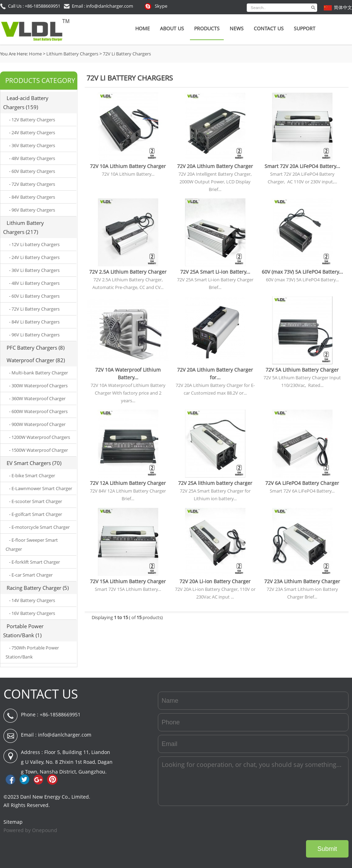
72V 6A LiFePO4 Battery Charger (302, 483)
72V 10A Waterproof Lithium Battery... (128, 374)
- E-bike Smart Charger (32, 475)
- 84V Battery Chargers (32, 197)
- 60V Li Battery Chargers (34, 296)
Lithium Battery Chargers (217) (24, 227)
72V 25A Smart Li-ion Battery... (215, 272)
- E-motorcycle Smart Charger (39, 527)
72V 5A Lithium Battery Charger (302, 370)
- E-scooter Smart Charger (36, 501)
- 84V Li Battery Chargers (34, 322)
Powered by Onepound (30, 830)
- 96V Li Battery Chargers (34, 335)
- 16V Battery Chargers (32, 613)
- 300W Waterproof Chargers (38, 386)
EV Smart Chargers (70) (34, 463)
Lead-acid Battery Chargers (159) (26, 102)
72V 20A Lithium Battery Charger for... (215, 374)
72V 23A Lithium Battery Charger (302, 581)
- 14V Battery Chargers (32, 600)
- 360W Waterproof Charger (37, 398)
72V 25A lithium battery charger (215, 483)
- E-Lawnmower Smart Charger (41, 488)
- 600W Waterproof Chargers (38, 411)
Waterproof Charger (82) (36, 360)
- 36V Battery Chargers (32, 145)
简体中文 (343, 7)
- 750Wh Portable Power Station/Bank (32, 652)
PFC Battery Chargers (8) (36, 348)
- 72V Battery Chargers (32, 184)
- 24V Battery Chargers (32, 132)
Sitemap (13, 822)
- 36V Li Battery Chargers (34, 270)
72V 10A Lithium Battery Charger (128, 166)
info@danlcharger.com (65, 735)
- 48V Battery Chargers (32, 158)
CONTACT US (41, 694)
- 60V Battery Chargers (32, 171)
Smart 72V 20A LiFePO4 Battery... (302, 166)
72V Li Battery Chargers (127, 54)
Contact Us (269, 28)
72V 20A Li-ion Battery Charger (215, 581)
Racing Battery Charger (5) (38, 588)
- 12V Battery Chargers (32, 120)
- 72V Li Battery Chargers (34, 309)
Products (207, 28)
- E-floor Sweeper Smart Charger (32, 545)
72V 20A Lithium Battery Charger (215, 166)
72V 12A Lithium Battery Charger (128, 483)
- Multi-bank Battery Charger (39, 373)
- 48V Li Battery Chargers (34, 283)
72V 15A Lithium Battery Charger (128, 581)
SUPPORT (305, 28)
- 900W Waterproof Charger (37, 424)
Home (143, 28)
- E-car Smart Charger (31, 575)
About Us (172, 28)
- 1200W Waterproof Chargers (40, 437)
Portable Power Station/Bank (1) (23, 631)
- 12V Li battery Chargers (34, 244)
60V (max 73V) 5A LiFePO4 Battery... (302, 272)
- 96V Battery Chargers (32, 210)
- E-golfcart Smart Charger (36, 514)
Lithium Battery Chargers (72, 54)
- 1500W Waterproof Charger (39, 450)
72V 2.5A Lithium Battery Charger (128, 272)
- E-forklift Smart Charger (35, 562)
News (237, 28)
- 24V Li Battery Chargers (34, 257)
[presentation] (296, 823)
